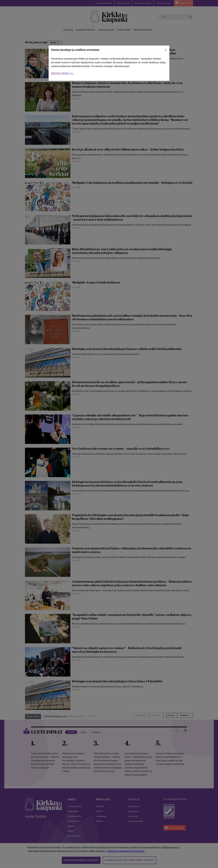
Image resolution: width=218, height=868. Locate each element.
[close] (166, 50)
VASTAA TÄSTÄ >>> (62, 73)
